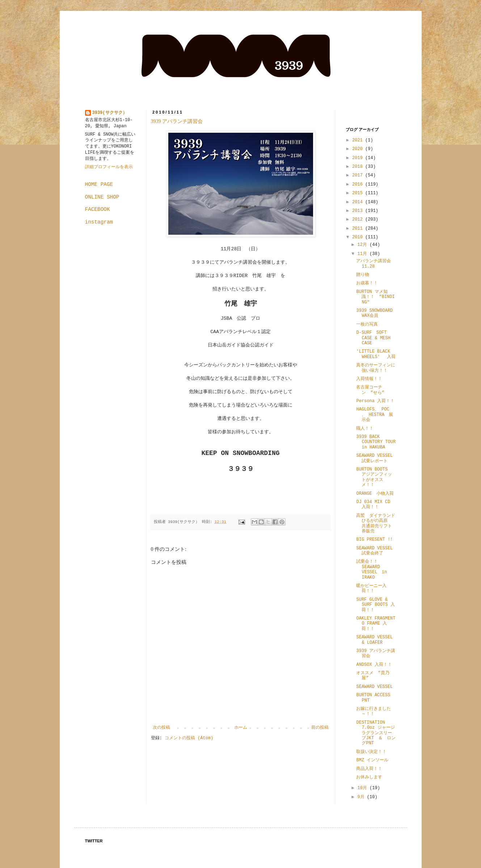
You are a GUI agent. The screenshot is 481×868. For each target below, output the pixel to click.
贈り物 (363, 275)
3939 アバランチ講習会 (180, 121)
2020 (359, 149)
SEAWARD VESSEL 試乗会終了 (377, 551)
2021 (359, 140)
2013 (359, 211)
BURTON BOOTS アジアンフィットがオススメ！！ (376, 477)
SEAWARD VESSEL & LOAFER (374, 640)
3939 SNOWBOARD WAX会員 (374, 313)
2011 (359, 229)
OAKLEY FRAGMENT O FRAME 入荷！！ (376, 624)
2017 (359, 175)
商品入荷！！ (369, 769)
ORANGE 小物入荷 (375, 494)
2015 (359, 193)
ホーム (241, 728)
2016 (359, 184)
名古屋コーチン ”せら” (370, 390)
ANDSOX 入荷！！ (374, 665)
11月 (363, 254)
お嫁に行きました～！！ (374, 711)
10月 (363, 788)
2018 (359, 167)
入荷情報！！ (369, 379)
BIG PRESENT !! (374, 540)
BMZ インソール (374, 760)
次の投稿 (161, 728)
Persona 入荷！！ (375, 401)
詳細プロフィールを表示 (109, 167)
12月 (363, 245)
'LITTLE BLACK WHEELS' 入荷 (376, 354)
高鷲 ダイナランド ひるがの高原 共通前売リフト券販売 (378, 524)
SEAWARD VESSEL (374, 687)
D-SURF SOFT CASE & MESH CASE (373, 338)
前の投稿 (320, 728)
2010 (359, 237)
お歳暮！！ (367, 283)
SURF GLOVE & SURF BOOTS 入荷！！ (375, 605)
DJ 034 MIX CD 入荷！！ (373, 505)
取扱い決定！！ (371, 752)
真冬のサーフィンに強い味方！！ (376, 368)
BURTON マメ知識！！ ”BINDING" (375, 297)
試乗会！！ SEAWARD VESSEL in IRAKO (372, 569)
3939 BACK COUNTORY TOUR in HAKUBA (376, 442)
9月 (362, 797)
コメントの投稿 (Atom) (189, 738)
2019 (359, 158)
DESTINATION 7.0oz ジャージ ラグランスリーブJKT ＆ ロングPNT (377, 733)
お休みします (369, 777)
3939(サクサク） (110, 113)
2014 (359, 202)
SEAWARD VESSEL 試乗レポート (374, 458)
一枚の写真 (367, 324)
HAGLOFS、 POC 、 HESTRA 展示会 (374, 415)
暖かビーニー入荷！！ (371, 588)
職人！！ (365, 429)
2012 (359, 220)
